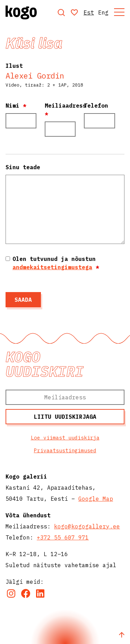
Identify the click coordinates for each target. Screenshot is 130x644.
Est (89, 12)
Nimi (16, 106)
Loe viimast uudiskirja (65, 438)
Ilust (14, 66)
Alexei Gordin (35, 76)
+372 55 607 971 (63, 537)
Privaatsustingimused (65, 450)
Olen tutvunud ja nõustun (56, 263)
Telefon (96, 106)
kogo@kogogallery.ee (87, 526)
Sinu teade (23, 167)
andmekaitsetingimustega (52, 267)
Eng (103, 12)
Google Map (96, 499)
